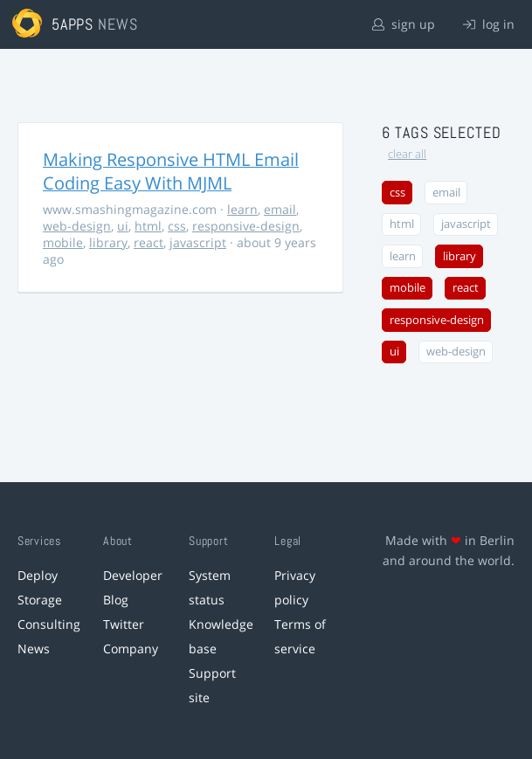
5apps (73, 24)
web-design (77, 226)
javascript (198, 242)
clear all (407, 154)
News (34, 649)
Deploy (38, 575)
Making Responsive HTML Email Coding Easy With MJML (171, 171)
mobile (63, 242)
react (149, 242)
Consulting (49, 624)
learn (242, 209)
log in (489, 24)
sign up (404, 24)
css (177, 226)
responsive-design (246, 226)
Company (131, 649)
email (280, 209)
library (108, 242)
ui (123, 226)
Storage (40, 600)
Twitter (124, 624)
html (148, 226)
